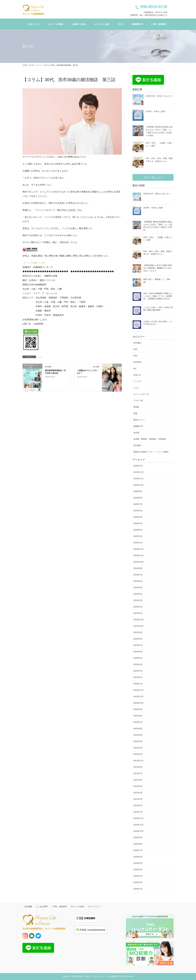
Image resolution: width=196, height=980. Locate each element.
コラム (40, 357)
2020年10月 (138, 831)
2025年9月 (138, 491)
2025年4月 (138, 523)
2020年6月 (138, 857)
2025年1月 (138, 543)
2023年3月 (138, 671)
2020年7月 (138, 850)
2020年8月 (138, 844)
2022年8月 (138, 716)
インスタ (137, 381)
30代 (135, 349)
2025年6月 (138, 511)
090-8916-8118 (154, 7)
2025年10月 (138, 485)
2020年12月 (138, 818)
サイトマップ (94, 906)
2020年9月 (138, 837)
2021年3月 (138, 799)
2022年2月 (138, 754)
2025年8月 (138, 498)
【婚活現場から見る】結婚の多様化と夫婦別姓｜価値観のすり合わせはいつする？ (158, 268)
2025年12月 (138, 472)
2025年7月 (138, 504)
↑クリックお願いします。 (35, 263)
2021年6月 (138, 780)
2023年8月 (138, 639)
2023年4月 (138, 664)
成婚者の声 (138, 426)
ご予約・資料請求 (59, 906)
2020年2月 (138, 882)
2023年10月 (138, 626)
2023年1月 (138, 684)
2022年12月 (138, 690)
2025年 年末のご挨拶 (155, 111)
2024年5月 (138, 588)
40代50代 (137, 362)
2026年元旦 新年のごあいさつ (159, 96)
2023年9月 (138, 632)
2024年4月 (138, 594)
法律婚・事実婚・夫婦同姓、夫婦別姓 (150, 439)
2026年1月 (138, 466)
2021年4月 (138, 793)
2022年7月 (138, 722)
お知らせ (137, 375)
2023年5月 (138, 658)
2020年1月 (138, 889)
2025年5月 (138, 517)
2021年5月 (138, 786)
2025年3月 (138, 530)
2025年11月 (138, 479)
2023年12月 (138, 620)
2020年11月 (138, 825)
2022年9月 (138, 709)
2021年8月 (138, 767)
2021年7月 (138, 773)
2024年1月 (138, 613)
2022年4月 (138, 741)
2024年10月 (138, 562)
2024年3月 (138, 600)
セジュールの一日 (141, 394)
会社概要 (28, 906)
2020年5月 (138, 863)
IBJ (135, 368)
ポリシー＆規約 (77, 906)
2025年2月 (138, 536)
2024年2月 (138, 607)
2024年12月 (138, 549)
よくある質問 (42, 906)
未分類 (136, 433)
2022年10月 (138, 703)
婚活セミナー (139, 420)
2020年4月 (138, 870)
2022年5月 (138, 735)
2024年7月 (138, 575)
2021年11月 (138, 761)
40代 (135, 356)
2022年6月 (138, 729)
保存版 (136, 407)
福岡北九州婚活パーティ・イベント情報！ (151, 452)
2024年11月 (138, 555)
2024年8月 (138, 568)
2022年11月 (138, 696)
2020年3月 (138, 876)
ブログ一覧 (138, 401)
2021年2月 (138, 805)
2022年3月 (138, 748)
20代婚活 (137, 343)
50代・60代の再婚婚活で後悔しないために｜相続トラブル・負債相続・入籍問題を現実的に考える (158, 296)
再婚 (135, 413)
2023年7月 (138, 645)
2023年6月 (138, 652)
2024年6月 (138, 581)
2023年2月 (138, 677)
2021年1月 (138, 812)
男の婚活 (137, 445)
